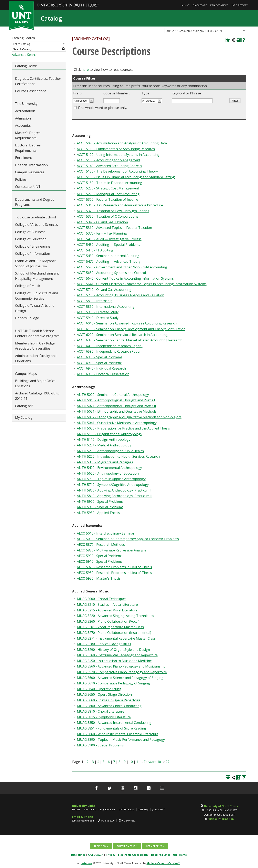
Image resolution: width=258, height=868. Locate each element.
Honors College (27, 318)
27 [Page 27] (167, 762)
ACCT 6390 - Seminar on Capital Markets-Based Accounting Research (130, 340)
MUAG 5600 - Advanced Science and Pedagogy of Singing (120, 678)
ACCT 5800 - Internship (95, 301)
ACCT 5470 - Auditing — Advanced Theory (109, 261)
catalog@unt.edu (85, 821)
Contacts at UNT (28, 187)
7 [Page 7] (114, 762)
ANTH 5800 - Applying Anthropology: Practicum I (114, 490)
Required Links (161, 855)
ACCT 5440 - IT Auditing (95, 250)
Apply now (100, 846)
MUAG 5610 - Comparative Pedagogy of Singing (113, 683)
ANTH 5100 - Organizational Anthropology (110, 434)
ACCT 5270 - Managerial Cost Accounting (108, 194)
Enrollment (24, 158)
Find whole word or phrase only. (102, 108)
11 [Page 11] (138, 762)
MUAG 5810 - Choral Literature (101, 711)
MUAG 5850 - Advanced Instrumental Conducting (114, 723)
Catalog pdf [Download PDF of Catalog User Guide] (24, 406)
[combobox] (205, 31)
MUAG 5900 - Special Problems (100, 745)
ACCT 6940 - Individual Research (101, 368)
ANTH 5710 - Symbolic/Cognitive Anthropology (113, 485)
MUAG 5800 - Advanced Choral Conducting (109, 706)
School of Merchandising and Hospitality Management (37, 276)
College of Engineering (33, 246)
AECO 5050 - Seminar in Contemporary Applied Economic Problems (128, 539)
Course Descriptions (31, 91)
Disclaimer (78, 855)
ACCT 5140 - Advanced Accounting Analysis (109, 166)
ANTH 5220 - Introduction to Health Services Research (118, 456)
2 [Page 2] (88, 762)
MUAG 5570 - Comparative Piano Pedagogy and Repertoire (122, 672)
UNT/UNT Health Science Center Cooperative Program (37, 333)
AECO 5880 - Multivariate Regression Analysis (112, 550)
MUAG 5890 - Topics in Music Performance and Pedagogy (121, 740)
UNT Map (143, 809)
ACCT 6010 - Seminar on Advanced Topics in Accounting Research (127, 323)
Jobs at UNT (159, 809)
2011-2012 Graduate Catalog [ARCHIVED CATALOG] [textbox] (197, 31)
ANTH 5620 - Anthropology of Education (108, 473)
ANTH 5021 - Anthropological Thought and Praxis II (116, 406)
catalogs (86, 863)
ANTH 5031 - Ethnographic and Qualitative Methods (117, 411)
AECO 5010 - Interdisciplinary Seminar (106, 533)
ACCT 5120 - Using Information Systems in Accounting (118, 155)
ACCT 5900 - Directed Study (98, 312)
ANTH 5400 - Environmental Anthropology (109, 468)
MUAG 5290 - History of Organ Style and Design (113, 650)
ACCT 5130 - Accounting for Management (109, 160)
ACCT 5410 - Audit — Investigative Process (109, 239)
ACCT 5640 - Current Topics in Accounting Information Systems (125, 278)
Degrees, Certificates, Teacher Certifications (38, 81)
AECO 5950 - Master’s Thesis (99, 578)
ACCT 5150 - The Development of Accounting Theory (117, 171)
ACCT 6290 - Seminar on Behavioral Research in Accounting (122, 335)
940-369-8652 (128, 821)
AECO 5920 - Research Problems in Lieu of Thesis (114, 567)
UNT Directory (239, 5)
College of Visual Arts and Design (35, 308)
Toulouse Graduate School (35, 217)
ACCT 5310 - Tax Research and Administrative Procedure (120, 205)
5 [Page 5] (104, 762)
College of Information (33, 254)
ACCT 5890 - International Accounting (106, 307)
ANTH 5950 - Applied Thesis (98, 513)
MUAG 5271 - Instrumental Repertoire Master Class (116, 638)
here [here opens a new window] (85, 70)
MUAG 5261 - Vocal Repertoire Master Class (110, 627)
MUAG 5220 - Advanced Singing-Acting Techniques (115, 616)
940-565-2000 (108, 821)
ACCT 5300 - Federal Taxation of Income (107, 199)
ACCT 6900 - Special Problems (100, 357)
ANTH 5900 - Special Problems (100, 502)
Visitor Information (221, 819)
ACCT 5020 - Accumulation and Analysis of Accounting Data (122, 143)
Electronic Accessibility (133, 855)
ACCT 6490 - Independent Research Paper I (110, 346)
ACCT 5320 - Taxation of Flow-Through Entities (113, 211)
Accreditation (25, 111)
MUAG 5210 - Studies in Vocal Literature (107, 604)
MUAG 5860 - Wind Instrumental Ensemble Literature (118, 734)
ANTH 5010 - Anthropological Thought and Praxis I (116, 400)
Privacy (111, 855)
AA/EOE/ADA (96, 855)
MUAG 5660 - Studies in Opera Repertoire (109, 700)
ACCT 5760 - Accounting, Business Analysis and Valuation (121, 295)
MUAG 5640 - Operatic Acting (99, 689)
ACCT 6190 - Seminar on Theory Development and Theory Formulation (131, 329)
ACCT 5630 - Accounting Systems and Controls (112, 273)
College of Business (30, 232)
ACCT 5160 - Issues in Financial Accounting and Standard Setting (126, 177)
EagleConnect (219, 5)
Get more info (154, 846)
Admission (23, 118)
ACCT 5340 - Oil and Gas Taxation (102, 222)
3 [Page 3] (93, 762)
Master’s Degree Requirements (28, 135)
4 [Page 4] (98, 762)
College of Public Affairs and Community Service (37, 296)
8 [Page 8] (119, 762)
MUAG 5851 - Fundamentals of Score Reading (111, 728)
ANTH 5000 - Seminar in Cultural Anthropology (113, 395)
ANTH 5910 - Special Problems (100, 507)
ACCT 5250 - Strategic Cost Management (108, 188)
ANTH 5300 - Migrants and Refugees (105, 462)
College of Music (28, 286)
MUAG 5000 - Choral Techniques (102, 599)
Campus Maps (26, 374)
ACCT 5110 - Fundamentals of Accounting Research (116, 149)
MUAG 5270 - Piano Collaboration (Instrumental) (114, 633)
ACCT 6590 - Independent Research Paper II (110, 351)
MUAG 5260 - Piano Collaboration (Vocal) (108, 621)
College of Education (31, 239)
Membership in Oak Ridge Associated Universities (35, 346)
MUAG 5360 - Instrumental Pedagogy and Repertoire (117, 655)
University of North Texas (221, 806)
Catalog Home (26, 66)
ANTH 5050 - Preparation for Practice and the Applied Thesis (123, 428)
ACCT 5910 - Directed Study (98, 318)
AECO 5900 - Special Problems (100, 556)
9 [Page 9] (125, 762)
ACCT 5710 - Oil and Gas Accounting (104, 290)
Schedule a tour (126, 846)
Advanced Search (25, 55)
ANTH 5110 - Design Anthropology (104, 440)
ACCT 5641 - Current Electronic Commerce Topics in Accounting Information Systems (142, 284)
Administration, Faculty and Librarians (36, 358)
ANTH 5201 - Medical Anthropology (104, 445)
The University (26, 104)
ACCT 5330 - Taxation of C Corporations (108, 216)
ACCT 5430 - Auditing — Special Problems (109, 245)
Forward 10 (152, 762)
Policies (21, 179)
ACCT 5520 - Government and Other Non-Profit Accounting (122, 267)
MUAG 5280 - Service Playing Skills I (104, 644)
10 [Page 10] (131, 762)
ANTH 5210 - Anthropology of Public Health (110, 451)
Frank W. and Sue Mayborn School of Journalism (36, 263)
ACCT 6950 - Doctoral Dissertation (103, 374)
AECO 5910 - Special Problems (100, 561)
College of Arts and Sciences (37, 225)
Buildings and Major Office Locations (35, 383)
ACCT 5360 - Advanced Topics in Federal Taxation (114, 228)
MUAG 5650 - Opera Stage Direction (104, 694)
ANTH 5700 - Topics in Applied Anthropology (111, 479)
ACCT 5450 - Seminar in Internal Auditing (108, 256)
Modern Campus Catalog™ (163, 863)
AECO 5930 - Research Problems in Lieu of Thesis (114, 573)
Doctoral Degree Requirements (28, 148)
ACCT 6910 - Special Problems (100, 363)
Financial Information (31, 165)
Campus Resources (30, 172)
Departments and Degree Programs (35, 202)
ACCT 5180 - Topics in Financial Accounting (110, 183)
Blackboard (200, 5)
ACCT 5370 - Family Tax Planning (102, 233)
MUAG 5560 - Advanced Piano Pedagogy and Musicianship (121, 666)
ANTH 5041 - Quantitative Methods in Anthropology (117, 423)
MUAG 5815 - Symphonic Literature (104, 717)
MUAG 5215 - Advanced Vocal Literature (107, 610)
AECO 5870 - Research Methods (101, 545)
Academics (23, 125)
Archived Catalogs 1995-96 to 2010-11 (37, 396)
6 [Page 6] (109, 762)
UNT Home (180, 855)
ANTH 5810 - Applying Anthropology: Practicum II (115, 496)
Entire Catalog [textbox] (22, 44)
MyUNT (185, 5)
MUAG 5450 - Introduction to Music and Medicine (114, 661)
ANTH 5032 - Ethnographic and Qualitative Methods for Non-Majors (129, 417)
